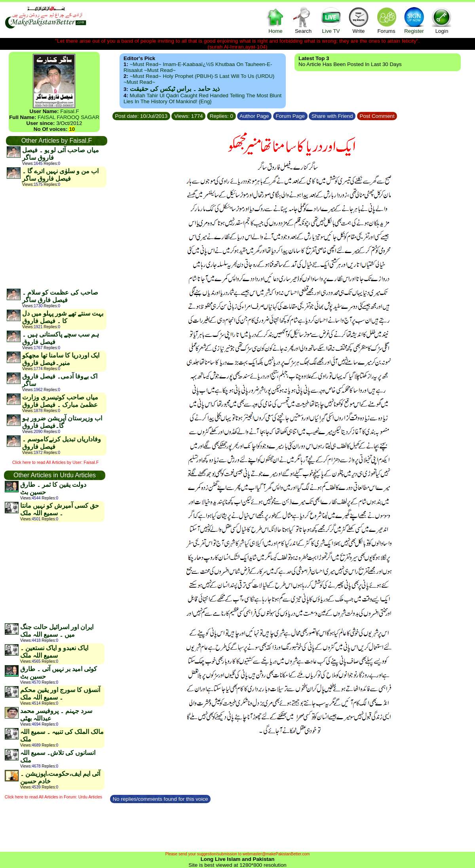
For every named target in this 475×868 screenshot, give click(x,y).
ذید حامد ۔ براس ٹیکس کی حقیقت (175, 89)
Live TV (331, 20)
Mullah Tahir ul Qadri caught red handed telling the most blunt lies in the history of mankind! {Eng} (202, 98)
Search (303, 20)
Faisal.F (69, 111)
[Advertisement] (56, 238)
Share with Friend (332, 116)
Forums (386, 20)
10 (72, 129)
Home (275, 20)
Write (359, 20)
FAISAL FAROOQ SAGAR (68, 117)
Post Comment (377, 116)
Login (442, 20)
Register (414, 20)
